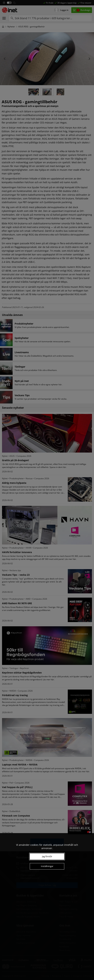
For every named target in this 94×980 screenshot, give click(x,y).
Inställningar (47, 866)
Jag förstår (47, 856)
